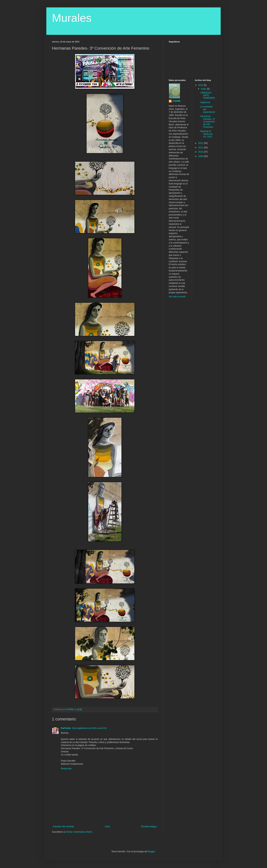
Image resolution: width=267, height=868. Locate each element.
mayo (204, 89)
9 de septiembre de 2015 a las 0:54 (89, 728)
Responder (66, 769)
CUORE (176, 101)
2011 (201, 148)
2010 (201, 152)
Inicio (108, 827)
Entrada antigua (149, 827)
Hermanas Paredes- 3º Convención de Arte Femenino (207, 122)
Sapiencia (205, 102)
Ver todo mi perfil (177, 297)
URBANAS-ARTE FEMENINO (207, 95)
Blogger (151, 852)
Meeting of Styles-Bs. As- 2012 (207, 134)
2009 (201, 156)
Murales (72, 18)
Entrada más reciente (63, 827)
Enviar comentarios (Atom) (79, 832)
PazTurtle (66, 728)
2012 (201, 143)
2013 (201, 85)
